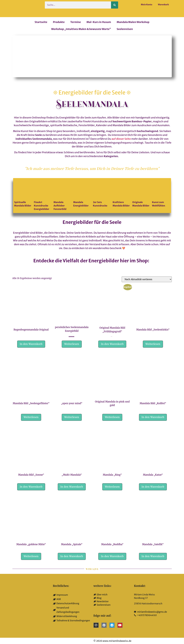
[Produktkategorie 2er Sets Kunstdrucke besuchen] (102, 194)
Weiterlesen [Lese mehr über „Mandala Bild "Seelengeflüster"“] (31, 417)
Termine (76, 22)
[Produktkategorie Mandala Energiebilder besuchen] (82, 194)
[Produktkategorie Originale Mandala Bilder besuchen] (141, 194)
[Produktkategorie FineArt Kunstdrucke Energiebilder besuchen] (43, 196)
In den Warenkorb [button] (31, 344)
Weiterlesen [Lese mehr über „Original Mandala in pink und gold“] (112, 417)
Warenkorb (163, 5)
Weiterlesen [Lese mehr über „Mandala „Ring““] (112, 487)
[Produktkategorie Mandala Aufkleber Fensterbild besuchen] (62, 196)
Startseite (41, 22)
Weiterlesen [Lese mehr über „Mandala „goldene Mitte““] (31, 556)
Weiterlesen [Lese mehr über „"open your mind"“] (72, 417)
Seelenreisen (125, 29)
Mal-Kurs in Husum (99, 22)
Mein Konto (147, 5)
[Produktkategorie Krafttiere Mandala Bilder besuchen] (121, 194)
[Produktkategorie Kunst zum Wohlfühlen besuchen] (161, 194)
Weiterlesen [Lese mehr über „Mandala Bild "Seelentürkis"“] (153, 344)
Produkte (59, 22)
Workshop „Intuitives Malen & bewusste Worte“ (81, 29)
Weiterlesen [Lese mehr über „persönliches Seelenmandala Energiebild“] (72, 344)
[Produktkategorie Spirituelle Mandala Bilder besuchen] (23, 194)
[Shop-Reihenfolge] (147, 279)
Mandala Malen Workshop (133, 22)
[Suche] (115, 5)
